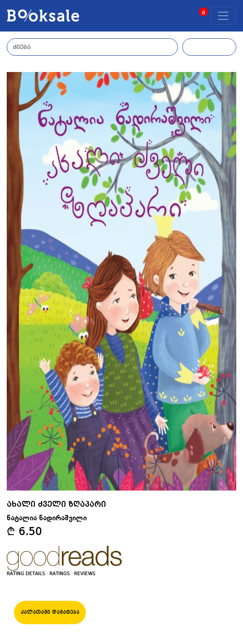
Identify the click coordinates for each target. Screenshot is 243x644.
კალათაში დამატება (50, 612)
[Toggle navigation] (223, 16)
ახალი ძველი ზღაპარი (56, 504)
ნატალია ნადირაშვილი (47, 518)
